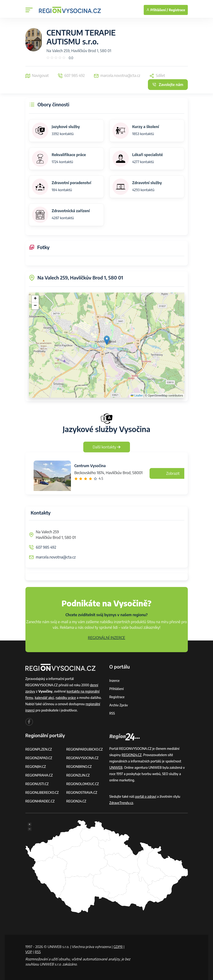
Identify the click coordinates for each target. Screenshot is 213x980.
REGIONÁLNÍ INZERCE (107, 638)
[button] (107, 340)
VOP (29, 952)
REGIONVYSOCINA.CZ (82, 758)
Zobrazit (173, 473)
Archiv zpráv (119, 705)
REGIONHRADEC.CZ (40, 801)
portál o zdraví (146, 796)
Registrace (177, 10)
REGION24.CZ (76, 801)
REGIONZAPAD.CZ (39, 758)
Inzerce (115, 681)
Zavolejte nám (168, 85)
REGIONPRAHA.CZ (39, 775)
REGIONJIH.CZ (36, 767)
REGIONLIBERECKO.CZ (42, 792)
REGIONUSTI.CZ (37, 784)
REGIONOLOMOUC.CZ (83, 784)
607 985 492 (46, 547)
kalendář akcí (44, 698)
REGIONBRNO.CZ (79, 767)
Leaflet (137, 396)
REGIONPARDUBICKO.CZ (85, 749)
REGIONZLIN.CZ (78, 775)
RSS (112, 713)
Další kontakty (106, 447)
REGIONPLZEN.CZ (39, 749)
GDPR (118, 947)
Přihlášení (117, 689)
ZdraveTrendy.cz (121, 803)
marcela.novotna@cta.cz (56, 557)
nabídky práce (66, 698)
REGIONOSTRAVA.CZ (82, 792)
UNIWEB (116, 767)
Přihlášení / (157, 10)
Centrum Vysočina (90, 466)
